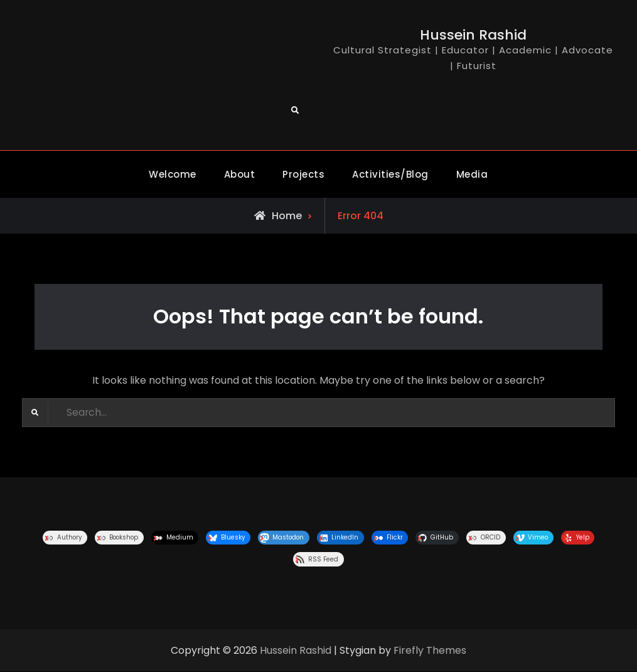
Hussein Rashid (473, 35)
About (240, 174)
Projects (303, 174)
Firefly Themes (430, 650)
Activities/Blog (390, 174)
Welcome (173, 174)
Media (472, 174)
